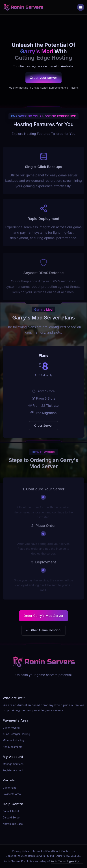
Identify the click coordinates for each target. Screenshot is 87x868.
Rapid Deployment (43, 224)
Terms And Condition (45, 851)
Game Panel (10, 788)
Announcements (12, 747)
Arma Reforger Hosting (16, 734)
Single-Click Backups (43, 172)
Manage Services (13, 764)
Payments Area (12, 794)
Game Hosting (11, 728)
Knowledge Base (13, 824)
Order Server (43, 426)
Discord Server (12, 817)
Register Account (13, 770)
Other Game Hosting (43, 630)
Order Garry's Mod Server (43, 616)
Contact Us (68, 851)
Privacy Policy (21, 851)
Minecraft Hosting (13, 740)
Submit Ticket (11, 811)
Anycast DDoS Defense (43, 278)
